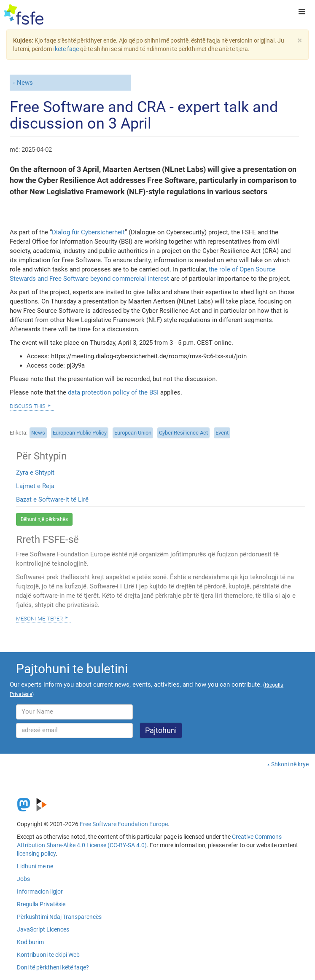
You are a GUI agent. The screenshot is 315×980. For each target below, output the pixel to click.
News (25, 83)
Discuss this (28, 405)
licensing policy (36, 854)
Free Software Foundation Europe (124, 824)
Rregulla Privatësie (41, 904)
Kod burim (30, 942)
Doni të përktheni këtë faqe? (53, 967)
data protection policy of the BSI (113, 392)
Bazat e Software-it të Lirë (52, 499)
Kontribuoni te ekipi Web (48, 955)
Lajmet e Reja (35, 486)
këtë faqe (67, 49)
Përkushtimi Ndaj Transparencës (59, 917)
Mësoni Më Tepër (39, 618)
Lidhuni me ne (35, 866)
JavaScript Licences (43, 929)
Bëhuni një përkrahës (44, 519)
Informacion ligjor (40, 891)
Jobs (23, 879)
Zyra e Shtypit (35, 473)
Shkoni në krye (290, 764)
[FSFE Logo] (24, 15)
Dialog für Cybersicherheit (88, 232)
